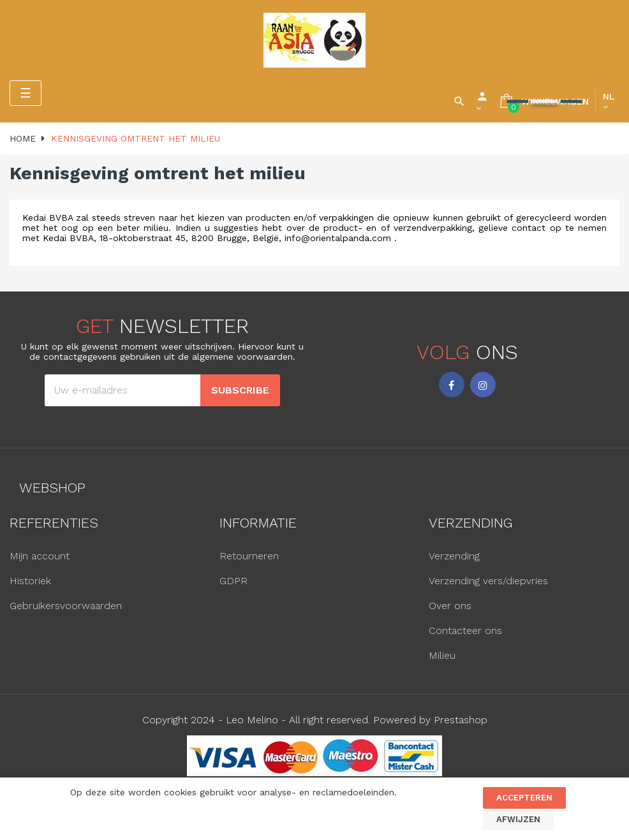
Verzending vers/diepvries (488, 581)
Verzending (454, 556)
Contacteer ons (465, 630)
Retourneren (249, 556)
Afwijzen (518, 819)
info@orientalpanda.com (338, 238)
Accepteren (524, 798)
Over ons (450, 606)
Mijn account (40, 556)
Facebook (452, 385)
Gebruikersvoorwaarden (66, 606)
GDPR (233, 581)
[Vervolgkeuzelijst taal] (609, 101)
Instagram (483, 385)
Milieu (442, 655)
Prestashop (461, 720)
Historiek (30, 581)
